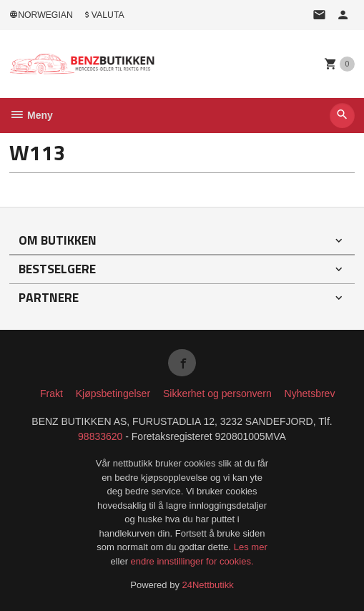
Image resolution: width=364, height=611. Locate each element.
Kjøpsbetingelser (113, 394)
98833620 (100, 436)
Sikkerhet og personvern (217, 394)
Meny (31, 115)
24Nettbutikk (208, 585)
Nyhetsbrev (310, 394)
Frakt (51, 394)
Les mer (251, 547)
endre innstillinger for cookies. (192, 561)
